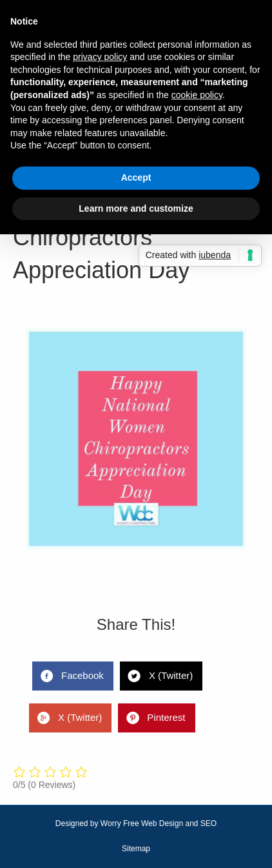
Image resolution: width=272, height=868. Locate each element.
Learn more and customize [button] (136, 208)
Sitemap (136, 849)
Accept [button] (136, 177)
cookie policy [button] (197, 95)
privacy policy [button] (100, 57)
